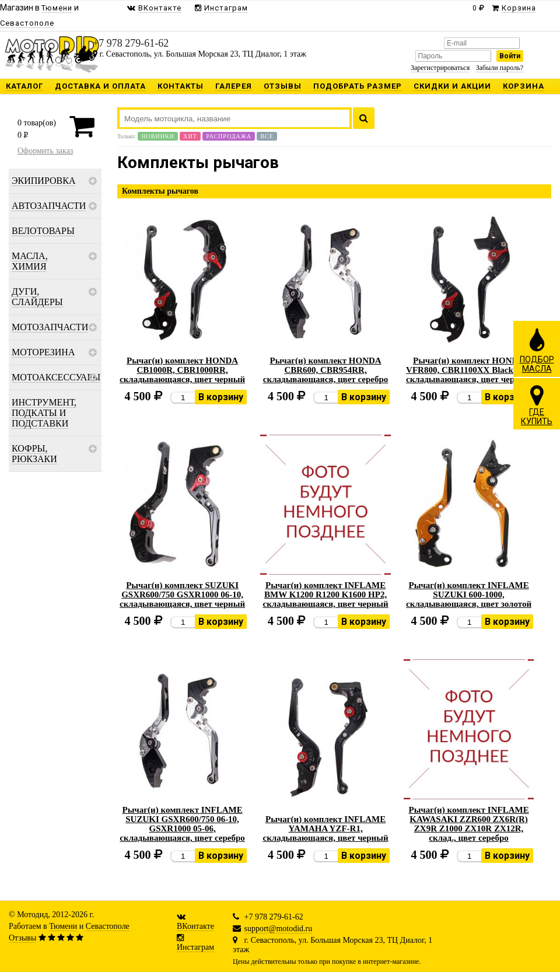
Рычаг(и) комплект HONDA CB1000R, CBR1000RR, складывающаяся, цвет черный (182, 370)
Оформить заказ (45, 151)
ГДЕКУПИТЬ (537, 405)
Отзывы (22, 938)
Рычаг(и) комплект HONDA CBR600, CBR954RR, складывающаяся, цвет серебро (326, 370)
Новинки (157, 136)
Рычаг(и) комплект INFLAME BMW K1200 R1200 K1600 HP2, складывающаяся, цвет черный (326, 595)
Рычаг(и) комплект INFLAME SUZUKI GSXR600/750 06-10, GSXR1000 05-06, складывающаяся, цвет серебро (182, 824)
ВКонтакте (195, 926)
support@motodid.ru (279, 929)
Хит (190, 136)
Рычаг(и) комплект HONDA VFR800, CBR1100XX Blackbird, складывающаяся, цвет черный (469, 370)
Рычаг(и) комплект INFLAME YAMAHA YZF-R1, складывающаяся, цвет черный (326, 828)
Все (267, 136)
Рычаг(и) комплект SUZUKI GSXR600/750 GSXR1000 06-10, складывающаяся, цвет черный (182, 595)
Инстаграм (195, 947)
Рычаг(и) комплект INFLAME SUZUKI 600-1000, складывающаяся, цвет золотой (469, 595)
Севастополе (108, 926)
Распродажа (229, 136)
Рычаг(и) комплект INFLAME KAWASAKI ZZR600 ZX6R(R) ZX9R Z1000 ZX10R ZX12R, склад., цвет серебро (468, 824)
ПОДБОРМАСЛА (537, 350)
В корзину (221, 397)
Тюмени (63, 926)
